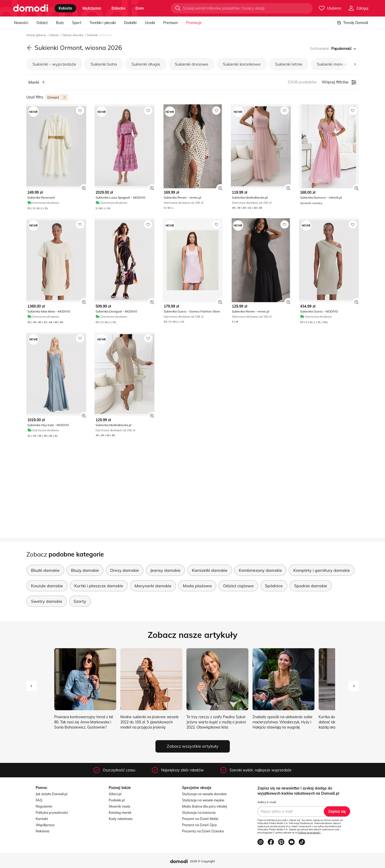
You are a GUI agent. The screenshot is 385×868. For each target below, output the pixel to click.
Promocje (194, 23)
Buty (60, 23)
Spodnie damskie (311, 586)
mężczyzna (92, 8)
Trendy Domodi (352, 23)
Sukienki (93, 35)
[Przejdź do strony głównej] (31, 8)
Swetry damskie (47, 601)
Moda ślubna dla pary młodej (205, 806)
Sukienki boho (104, 64)
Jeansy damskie (165, 570)
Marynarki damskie (153, 586)
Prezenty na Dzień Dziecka (203, 831)
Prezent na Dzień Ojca (199, 825)
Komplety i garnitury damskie (322, 570)
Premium (171, 23)
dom (140, 8)
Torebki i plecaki (103, 23)
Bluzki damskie (45, 570)
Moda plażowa (197, 586)
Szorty (80, 601)
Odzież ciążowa (238, 586)
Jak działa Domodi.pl (52, 794)
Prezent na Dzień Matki (200, 819)
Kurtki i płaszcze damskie (99, 586)
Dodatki (130, 23)
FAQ (39, 800)
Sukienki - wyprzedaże (54, 64)
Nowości (21, 23)
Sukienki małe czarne (337, 64)
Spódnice (274, 586)
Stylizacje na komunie (199, 812)
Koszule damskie (47, 586)
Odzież (42, 23)
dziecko (118, 8)
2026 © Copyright (202, 861)
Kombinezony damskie (260, 570)
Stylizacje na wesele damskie (204, 794)
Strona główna (37, 35)
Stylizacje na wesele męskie (203, 800)
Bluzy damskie (85, 570)
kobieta (65, 8)
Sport (77, 23)
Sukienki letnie (289, 64)
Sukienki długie (146, 64)
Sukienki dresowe (192, 64)
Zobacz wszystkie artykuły (193, 746)
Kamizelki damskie (210, 570)
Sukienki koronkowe (242, 64)
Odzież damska (73, 35)
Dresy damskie (125, 570)
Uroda (150, 23)
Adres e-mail (267, 802)
